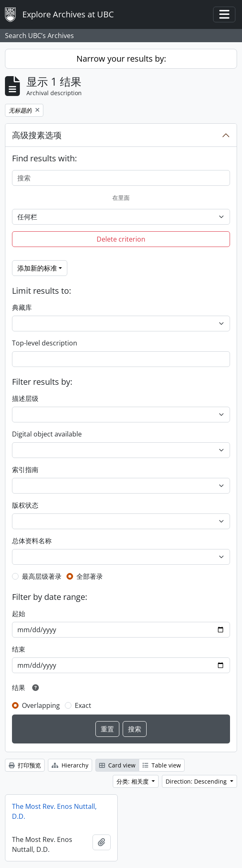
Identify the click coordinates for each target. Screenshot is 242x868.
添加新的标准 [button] (37, 268)
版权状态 (25, 505)
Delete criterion (121, 239)
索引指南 (25, 470)
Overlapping (41, 705)
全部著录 (90, 576)
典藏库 (22, 307)
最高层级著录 (42, 576)
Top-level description (45, 343)
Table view (162, 765)
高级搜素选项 (37, 135)
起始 (19, 614)
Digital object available (47, 434)
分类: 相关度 (133, 781)
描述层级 (25, 398)
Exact (83, 705)
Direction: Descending (197, 781)
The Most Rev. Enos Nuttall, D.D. (54, 811)
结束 (19, 649)
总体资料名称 (32, 541)
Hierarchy (70, 765)
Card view (117, 765)
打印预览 (25, 765)
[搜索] (121, 178)
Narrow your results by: (121, 59)
